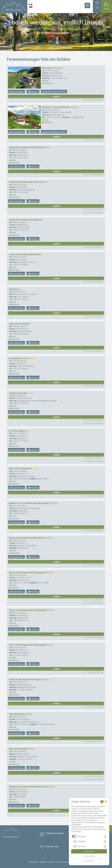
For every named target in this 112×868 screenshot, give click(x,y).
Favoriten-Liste (52, 846)
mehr (56, 96)
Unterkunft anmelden (55, 833)
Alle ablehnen (89, 861)
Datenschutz (67, 862)
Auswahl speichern (89, 856)
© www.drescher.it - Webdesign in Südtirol (41, 862)
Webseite (47, 83)
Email (45, 81)
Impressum (58, 862)
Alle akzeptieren (89, 851)
